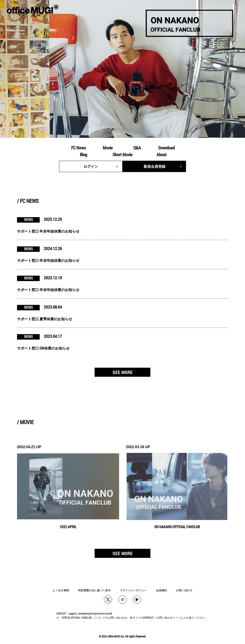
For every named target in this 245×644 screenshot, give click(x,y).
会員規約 (162, 590)
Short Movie (122, 154)
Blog (83, 154)
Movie (108, 148)
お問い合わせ (184, 590)
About (162, 154)
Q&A (137, 148)
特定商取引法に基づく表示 (94, 590)
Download (167, 148)
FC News (78, 148)
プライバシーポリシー (133, 590)
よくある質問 (61, 590)
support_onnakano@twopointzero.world (90, 613)
